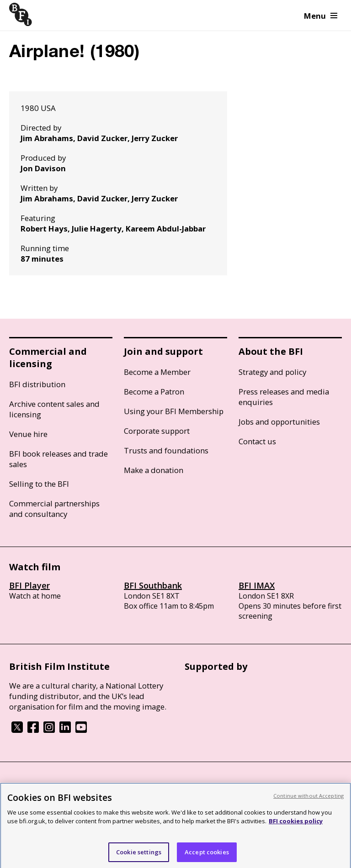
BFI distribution (37, 384)
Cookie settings (139, 855)
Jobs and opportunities (279, 422)
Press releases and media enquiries (284, 397)
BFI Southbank (153, 585)
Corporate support (157, 431)
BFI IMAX (257, 585)
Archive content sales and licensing (54, 409)
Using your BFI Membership (174, 411)
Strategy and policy (272, 372)
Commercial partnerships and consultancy (54, 509)
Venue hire (28, 434)
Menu (321, 16)
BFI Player (29, 585)
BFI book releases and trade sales (58, 459)
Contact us (257, 441)
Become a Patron (154, 392)
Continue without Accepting (308, 799)
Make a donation (154, 470)
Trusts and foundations (166, 450)
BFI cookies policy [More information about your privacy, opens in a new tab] (296, 824)
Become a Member (157, 372)
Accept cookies (207, 855)
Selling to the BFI (39, 484)
